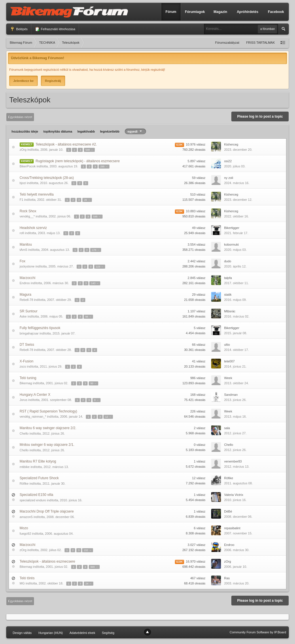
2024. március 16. (237, 183)
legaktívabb (86, 131)
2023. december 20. (238, 150)
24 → (89, 584)
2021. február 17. (236, 233)
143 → (95, 283)
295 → (104, 167)
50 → (93, 383)
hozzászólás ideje (25, 131)
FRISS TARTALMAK (261, 43)
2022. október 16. (237, 216)
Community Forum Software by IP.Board (258, 632)
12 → (108, 417)
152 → (88, 550)
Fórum (171, 12)
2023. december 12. (238, 200)
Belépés (19, 29)
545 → (97, 217)
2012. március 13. (237, 467)
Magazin (220, 12)
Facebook (276, 12)
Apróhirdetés (248, 12)
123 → (100, 267)
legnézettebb (110, 131)
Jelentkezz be (23, 81)
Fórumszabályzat (227, 43)
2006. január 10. (236, 567)
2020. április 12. (235, 266)
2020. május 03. (235, 250)
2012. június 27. (235, 433)
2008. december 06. (238, 517)
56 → (88, 317)
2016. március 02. (237, 316)
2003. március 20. (237, 583)
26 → (87, 200)
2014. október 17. (237, 350)
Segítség (108, 633)
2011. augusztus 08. (238, 483)
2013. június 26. (235, 400)
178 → (96, 250)
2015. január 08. (236, 333)
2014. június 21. (235, 366)
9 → (97, 400)
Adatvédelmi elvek (82, 633)
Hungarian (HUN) (51, 633)
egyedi (136, 131)
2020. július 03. (235, 166)
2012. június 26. (235, 450)
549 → (89, 150)
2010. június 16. (235, 500)
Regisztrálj (53, 81)
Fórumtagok (195, 12)
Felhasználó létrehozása (55, 29)
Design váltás (22, 633)
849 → (94, 567)
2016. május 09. (235, 300)
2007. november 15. (238, 533)
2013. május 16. (235, 416)
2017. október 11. (237, 283)
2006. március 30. (237, 550)
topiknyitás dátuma (58, 131)
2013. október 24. (237, 383)
